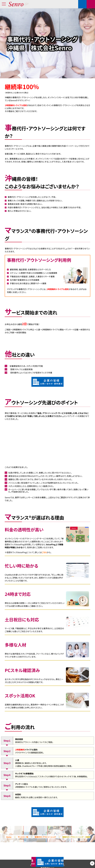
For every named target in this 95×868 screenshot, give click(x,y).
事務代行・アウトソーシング (45, 837)
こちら (44, 552)
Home (9, 837)
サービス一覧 (23, 837)
